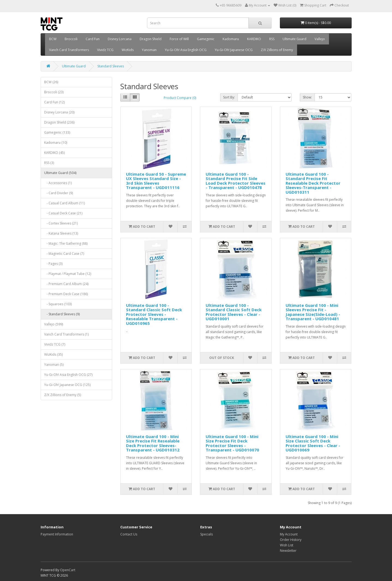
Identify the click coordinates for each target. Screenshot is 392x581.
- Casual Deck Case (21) (63, 213)
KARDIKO (254, 39)
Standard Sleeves (111, 66)
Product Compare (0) (180, 98)
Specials (207, 534)
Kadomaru (231, 39)
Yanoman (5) (54, 365)
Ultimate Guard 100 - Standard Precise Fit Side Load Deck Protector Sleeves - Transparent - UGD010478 (236, 181)
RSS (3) (49, 163)
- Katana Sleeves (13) (61, 233)
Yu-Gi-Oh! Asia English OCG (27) (68, 375)
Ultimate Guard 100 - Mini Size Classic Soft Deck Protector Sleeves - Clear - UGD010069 (313, 443)
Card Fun (93, 39)
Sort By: (229, 97)
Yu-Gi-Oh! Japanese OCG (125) (67, 385)
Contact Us (129, 534)
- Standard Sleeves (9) (62, 314)
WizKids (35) (53, 354)
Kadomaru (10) (56, 143)
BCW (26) (51, 82)
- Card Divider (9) (59, 193)
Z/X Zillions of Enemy (277, 50)
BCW (53, 39)
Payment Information (57, 534)
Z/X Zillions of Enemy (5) (63, 395)
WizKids (128, 50)
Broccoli (71, 39)
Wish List (287, 545)
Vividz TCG (105, 50)
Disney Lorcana (120, 39)
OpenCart (68, 570)
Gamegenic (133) (57, 132)
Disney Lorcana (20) (59, 112)
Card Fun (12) (54, 102)
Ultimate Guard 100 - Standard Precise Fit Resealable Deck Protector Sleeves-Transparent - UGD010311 (313, 183)
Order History (291, 540)
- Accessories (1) (58, 183)
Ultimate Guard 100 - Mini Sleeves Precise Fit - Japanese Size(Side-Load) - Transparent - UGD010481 (313, 312)
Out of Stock (222, 358)
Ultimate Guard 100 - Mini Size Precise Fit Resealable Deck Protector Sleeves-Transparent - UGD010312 (153, 443)
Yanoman (149, 50)
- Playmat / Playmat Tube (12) (68, 274)
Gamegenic (206, 39)
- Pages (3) (53, 264)
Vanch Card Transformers (69, 50)
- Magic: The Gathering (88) (66, 243)
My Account (289, 534)
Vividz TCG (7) (55, 344)
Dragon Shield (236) (59, 122)
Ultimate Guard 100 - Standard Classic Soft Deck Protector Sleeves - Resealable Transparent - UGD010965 (154, 314)
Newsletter (288, 551)
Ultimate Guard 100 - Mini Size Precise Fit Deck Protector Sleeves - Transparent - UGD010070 (232, 443)
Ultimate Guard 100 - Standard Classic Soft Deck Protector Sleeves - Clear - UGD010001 (234, 312)
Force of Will (179, 39)
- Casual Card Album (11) (65, 203)
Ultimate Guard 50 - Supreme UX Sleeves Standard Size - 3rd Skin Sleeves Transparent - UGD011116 (156, 181)
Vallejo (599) (54, 324)
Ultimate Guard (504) (60, 173)
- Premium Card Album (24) (66, 284)
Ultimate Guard (294, 39)
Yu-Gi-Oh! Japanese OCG (234, 50)
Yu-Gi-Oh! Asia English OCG (186, 50)
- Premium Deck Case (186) (66, 294)
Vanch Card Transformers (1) (66, 334)
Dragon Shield (151, 39)
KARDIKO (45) (54, 153)
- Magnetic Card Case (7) (64, 254)
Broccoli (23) (54, 92)
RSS (272, 39)
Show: (307, 97)
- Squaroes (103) (58, 304)
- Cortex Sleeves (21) (61, 223)
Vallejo (320, 39)
